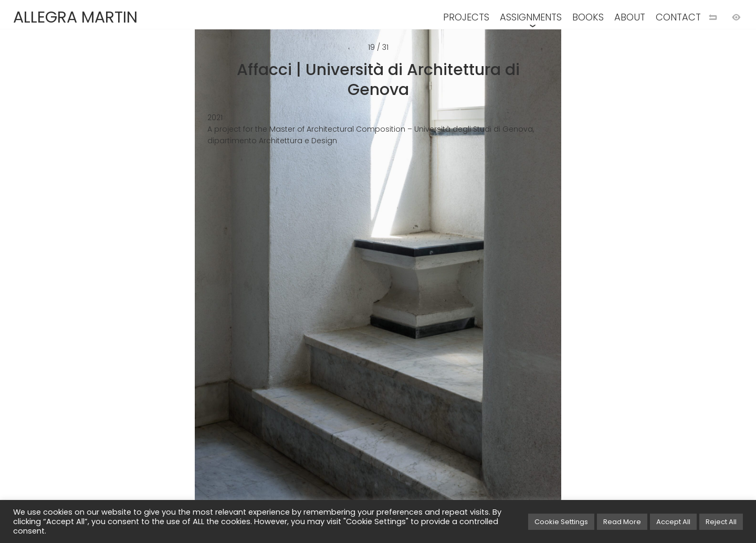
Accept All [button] (673, 522)
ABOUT (630, 17)
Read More (622, 522)
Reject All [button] (721, 522)
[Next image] (567, 289)
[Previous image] (189, 289)
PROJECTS (466, 17)
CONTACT (678, 17)
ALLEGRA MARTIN (75, 17)
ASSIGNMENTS (531, 17)
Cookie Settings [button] (561, 522)
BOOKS (588, 17)
